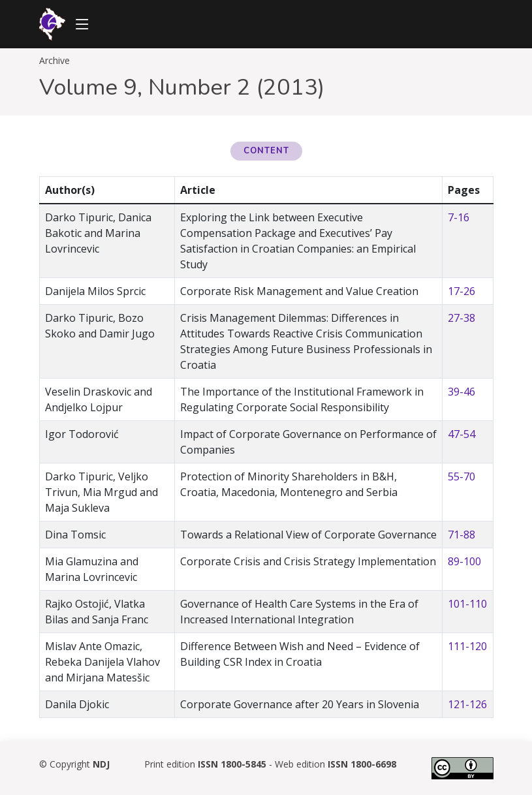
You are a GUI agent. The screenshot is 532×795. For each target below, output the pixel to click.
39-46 (462, 392)
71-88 (462, 535)
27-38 (462, 318)
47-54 (462, 434)
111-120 (467, 646)
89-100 (464, 561)
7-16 (459, 217)
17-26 (462, 291)
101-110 (467, 604)
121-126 (467, 704)
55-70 (462, 476)
